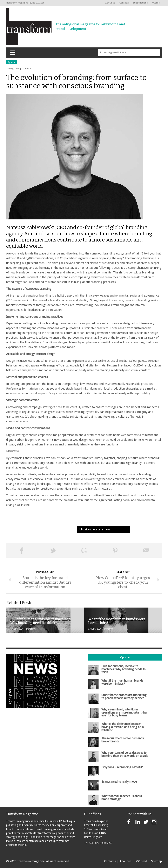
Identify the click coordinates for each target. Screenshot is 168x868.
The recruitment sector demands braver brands (123, 740)
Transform (26, 69)
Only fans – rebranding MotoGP (122, 767)
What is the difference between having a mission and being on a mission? (123, 727)
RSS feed (141, 861)
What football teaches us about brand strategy (122, 797)
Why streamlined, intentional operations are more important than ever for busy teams (125, 712)
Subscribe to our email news (94, 530)
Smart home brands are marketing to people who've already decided (124, 696)
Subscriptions (140, 3)
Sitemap (156, 861)
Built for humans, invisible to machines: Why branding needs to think (123, 669)
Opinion (11, 62)
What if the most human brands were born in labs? (122, 682)
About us (110, 3)
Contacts (124, 3)
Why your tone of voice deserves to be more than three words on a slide (125, 754)
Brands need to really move (119, 782)
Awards (156, 3)
